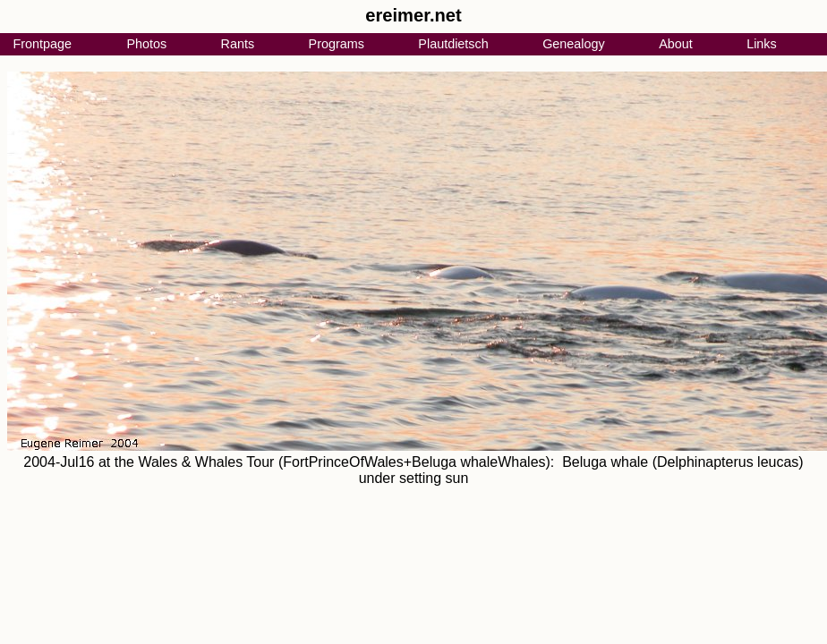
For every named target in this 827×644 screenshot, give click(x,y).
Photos (146, 44)
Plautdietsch (453, 44)
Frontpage (42, 44)
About (676, 44)
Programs (337, 44)
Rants (238, 44)
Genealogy (574, 44)
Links (762, 44)
